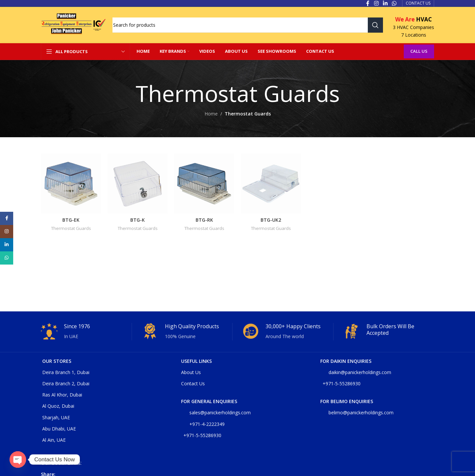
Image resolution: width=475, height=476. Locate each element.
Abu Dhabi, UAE (59, 429)
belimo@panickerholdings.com (357, 413)
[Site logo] (73, 25)
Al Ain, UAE (54, 440)
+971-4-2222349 (203, 424)
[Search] (248, 25)
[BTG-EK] (71, 184)
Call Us (419, 51)
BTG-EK (71, 220)
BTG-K (138, 220)
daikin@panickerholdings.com (356, 372)
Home (211, 114)
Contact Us (193, 383)
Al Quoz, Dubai (58, 406)
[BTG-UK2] (271, 184)
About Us (191, 372)
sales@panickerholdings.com (216, 413)
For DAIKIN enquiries (346, 361)
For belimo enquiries (347, 401)
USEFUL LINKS (196, 361)
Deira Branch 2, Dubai (66, 383)
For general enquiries (209, 401)
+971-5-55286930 (202, 435)
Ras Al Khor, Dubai (62, 395)
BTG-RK (204, 220)
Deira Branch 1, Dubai (66, 372)
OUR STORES (57, 361)
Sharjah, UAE (56, 417)
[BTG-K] (138, 184)
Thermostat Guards (71, 228)
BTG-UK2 (271, 220)
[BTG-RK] (204, 184)
